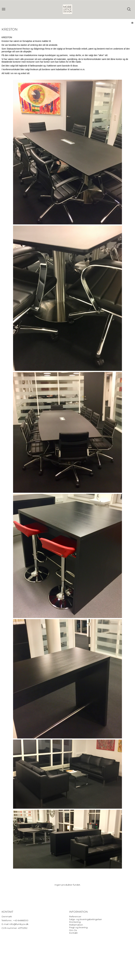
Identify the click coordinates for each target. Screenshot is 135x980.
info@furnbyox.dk (19, 924)
